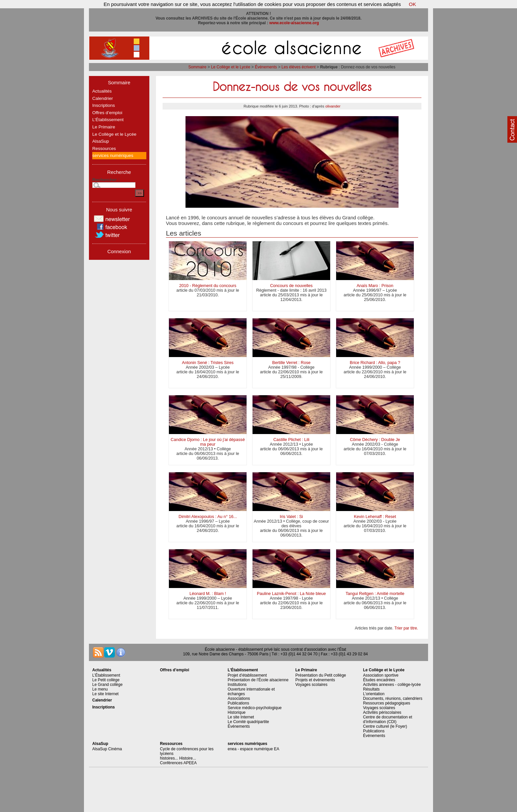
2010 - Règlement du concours (208, 286)
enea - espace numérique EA (253, 749)
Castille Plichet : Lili (292, 440)
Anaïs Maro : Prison (375, 286)
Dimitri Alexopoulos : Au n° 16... (208, 517)
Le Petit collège (106, 680)
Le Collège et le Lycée (231, 67)
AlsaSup (101, 141)
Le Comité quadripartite (248, 722)
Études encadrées (379, 680)
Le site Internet (105, 694)
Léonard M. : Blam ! (208, 594)
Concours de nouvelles (291, 286)
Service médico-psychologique (255, 708)
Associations (239, 699)
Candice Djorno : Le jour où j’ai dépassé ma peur (208, 442)
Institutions (237, 685)
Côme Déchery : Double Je (375, 440)
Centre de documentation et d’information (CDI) (388, 719)
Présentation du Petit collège (321, 675)
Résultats (371, 689)
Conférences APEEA (178, 763)
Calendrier (103, 98)
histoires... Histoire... (178, 758)
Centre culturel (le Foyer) (385, 726)
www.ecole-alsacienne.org (294, 23)
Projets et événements (315, 680)
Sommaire (198, 67)
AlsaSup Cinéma (107, 749)
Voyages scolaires (311, 685)
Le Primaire (104, 127)
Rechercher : (106, 180)
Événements (266, 67)
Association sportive (381, 675)
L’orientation (374, 694)
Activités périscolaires (382, 712)
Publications (238, 703)
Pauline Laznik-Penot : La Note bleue (291, 594)
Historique (237, 712)
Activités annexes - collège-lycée (392, 685)
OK (412, 4)
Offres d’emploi (107, 113)
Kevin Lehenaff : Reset (375, 517)
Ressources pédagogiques (387, 703)
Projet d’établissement (247, 675)
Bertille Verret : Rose (291, 363)
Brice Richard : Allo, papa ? (375, 363)
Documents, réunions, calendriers (393, 699)
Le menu (100, 689)
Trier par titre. (406, 628)
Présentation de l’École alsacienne (258, 680)
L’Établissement (108, 120)
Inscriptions (104, 105)
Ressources (104, 148)
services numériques (113, 155)
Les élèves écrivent (298, 67)
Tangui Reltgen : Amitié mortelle (375, 594)
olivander (333, 106)
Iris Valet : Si (291, 517)
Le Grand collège (107, 685)
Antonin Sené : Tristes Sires (208, 363)
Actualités (102, 91)
